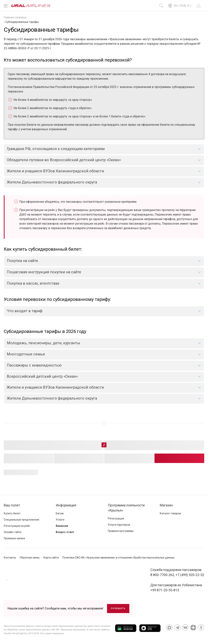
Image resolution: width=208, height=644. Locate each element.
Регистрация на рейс (17, 526)
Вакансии (62, 526)
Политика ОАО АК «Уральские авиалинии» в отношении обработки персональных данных (118, 558)
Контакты (10, 558)
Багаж (60, 513)
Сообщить (118, 608)
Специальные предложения (21, 520)
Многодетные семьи (26, 354)
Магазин (166, 505)
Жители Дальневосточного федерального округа (52, 398)
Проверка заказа (14, 538)
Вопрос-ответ (65, 532)
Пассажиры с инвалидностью (34, 365)
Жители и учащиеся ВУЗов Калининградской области (55, 387)
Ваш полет (12, 505)
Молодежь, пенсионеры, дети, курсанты (43, 343)
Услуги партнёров (119, 525)
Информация (66, 505)
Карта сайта (51, 558)
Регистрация (116, 518)
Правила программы (121, 531)
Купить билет (12, 513)
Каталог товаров (170, 513)
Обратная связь (30, 558)
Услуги (60, 520)
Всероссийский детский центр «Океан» (42, 376)
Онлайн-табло (13, 532)
